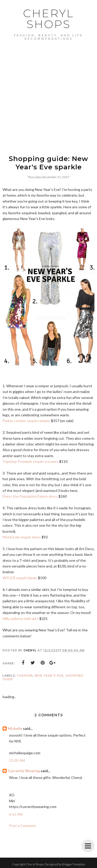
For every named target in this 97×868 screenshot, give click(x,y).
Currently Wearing (24, 771)
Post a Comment (23, 826)
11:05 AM (17, 760)
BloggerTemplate (74, 864)
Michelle (15, 728)
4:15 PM (16, 814)
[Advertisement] (48, 92)
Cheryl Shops (48, 19)
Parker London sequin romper (26, 421)
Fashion (25, 676)
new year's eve (49, 676)
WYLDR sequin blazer (20, 578)
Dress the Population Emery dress (30, 496)
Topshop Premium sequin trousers (31, 461)
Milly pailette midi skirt (21, 619)
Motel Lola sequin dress (22, 537)
